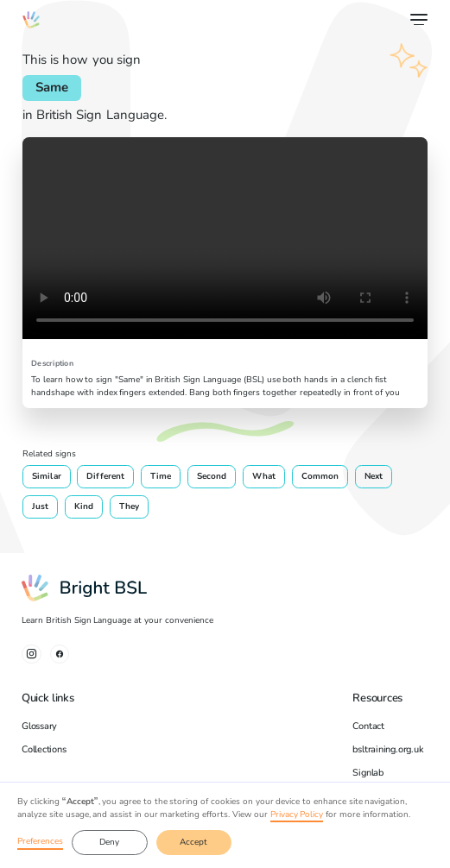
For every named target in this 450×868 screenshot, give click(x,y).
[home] (31, 20)
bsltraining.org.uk (388, 749)
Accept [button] (193, 842)
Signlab (368, 773)
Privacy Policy (297, 815)
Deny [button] (109, 842)
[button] (417, 20)
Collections (44, 749)
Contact (368, 726)
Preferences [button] (40, 841)
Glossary (39, 726)
